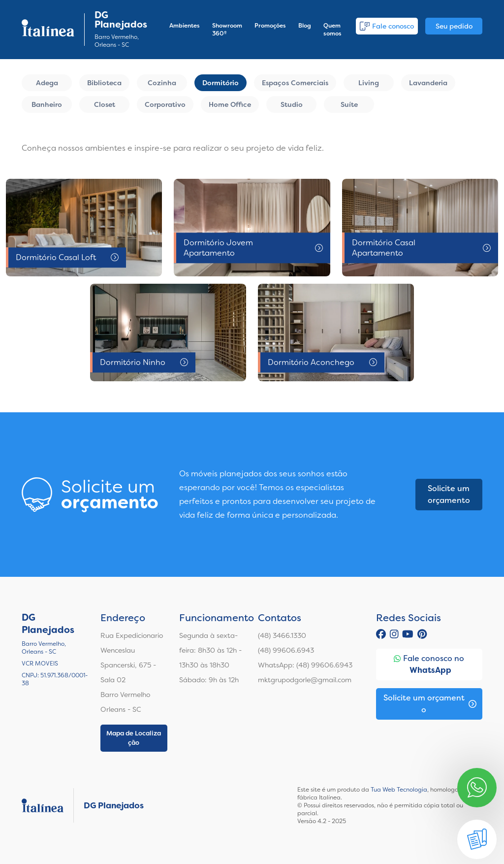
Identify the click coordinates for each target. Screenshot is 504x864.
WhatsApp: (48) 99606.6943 (305, 665)
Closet (105, 104)
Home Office (230, 104)
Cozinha (162, 83)
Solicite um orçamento (449, 494)
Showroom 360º (227, 30)
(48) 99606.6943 (286, 650)
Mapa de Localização (134, 738)
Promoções (270, 26)
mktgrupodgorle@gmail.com (305, 680)
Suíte (349, 104)
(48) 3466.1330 (282, 635)
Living (369, 83)
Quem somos (332, 30)
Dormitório (220, 83)
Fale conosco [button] (387, 26)
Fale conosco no (429, 665)
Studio (292, 104)
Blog (305, 26)
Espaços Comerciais (295, 83)
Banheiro (47, 104)
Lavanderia (428, 83)
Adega (47, 83)
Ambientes (185, 26)
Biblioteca (104, 83)
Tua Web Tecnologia (399, 790)
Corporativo (165, 104)
